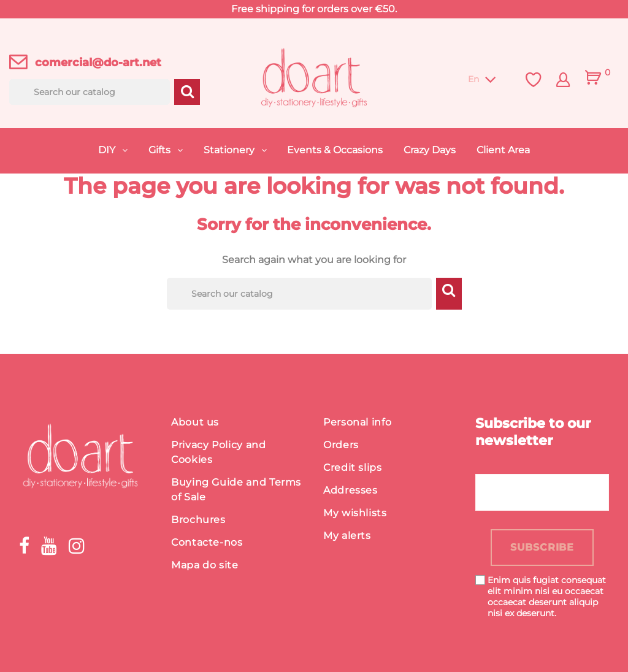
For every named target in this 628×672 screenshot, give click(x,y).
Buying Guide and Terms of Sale (236, 490)
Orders (341, 445)
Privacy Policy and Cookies (219, 452)
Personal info (357, 422)
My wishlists (355, 513)
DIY (108, 150)
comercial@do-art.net (98, 63)
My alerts (347, 536)
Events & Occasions (335, 150)
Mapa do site (205, 565)
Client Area (503, 150)
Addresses (350, 490)
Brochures (198, 520)
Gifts (161, 150)
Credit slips (353, 468)
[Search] (90, 92)
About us (195, 422)
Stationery (230, 150)
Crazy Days (430, 150)
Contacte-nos (207, 542)
